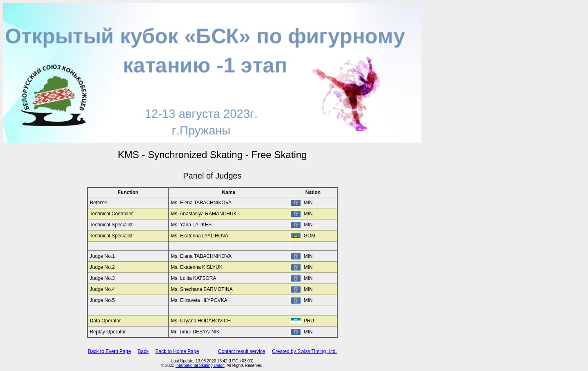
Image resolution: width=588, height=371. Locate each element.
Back (143, 351)
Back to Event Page (109, 351)
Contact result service (242, 351)
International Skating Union (200, 365)
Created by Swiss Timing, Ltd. (304, 351)
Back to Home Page (177, 351)
